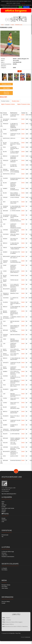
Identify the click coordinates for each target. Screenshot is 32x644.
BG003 (23, 115)
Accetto (21, 7)
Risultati (3, 518)
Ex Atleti (12, 25)
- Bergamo (6, 618)
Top (2, 537)
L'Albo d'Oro (4, 555)
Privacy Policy (26, 7)
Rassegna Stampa (6, 84)
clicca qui (23, 3)
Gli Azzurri (4, 553)
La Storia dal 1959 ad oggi (8, 552)
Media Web (12, 633)
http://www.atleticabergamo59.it (9, 494)
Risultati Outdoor (5, 101)
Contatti (3, 603)
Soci (3, 513)
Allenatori (4, 510)
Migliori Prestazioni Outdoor (8, 104)
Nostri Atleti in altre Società (8, 508)
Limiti (3, 522)
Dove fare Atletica (6, 602)
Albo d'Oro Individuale (6, 93)
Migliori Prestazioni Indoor (24, 104)
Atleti (3, 503)
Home (2, 25)
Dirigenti (4, 512)
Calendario (4, 520)
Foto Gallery (4, 570)
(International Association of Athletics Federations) (15, 626)
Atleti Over (4, 505)
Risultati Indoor (16, 101)
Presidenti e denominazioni (8, 557)
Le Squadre (4, 568)
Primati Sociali (5, 535)
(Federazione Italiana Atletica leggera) (12, 622)
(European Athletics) (8, 624)
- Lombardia (7, 620)
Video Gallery (6, 88)
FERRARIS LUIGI (19, 25)
